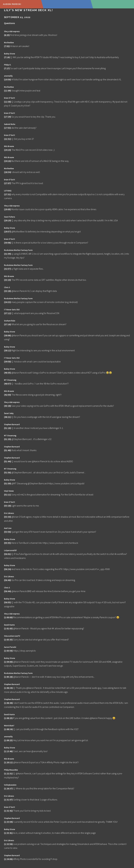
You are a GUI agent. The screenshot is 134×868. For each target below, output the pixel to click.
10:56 (7, 79)
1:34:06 (8, 859)
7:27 (7, 68)
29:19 (7, 220)
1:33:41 (8, 833)
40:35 (7, 373)
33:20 (7, 280)
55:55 (7, 543)
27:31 (7, 194)
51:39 (7, 439)
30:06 (7, 243)
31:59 (7, 254)
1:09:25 (8, 740)
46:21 (7, 417)
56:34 (7, 569)
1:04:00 (8, 662)
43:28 (7, 406)
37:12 (7, 313)
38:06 (7, 335)
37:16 (7, 324)
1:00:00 (8, 617)
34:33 (7, 302)
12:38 (7, 102)
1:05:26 (8, 677)
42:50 (7, 395)
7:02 (7, 46)
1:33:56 (8, 844)
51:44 (7, 461)
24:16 (7, 161)
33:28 (7, 291)
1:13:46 (8, 751)
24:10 (7, 150)
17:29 (7, 117)
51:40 (7, 450)
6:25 (7, 35)
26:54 (7, 172)
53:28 (7, 506)
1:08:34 (8, 729)
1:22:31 (8, 773)
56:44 (7, 591)
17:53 (7, 128)
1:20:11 (8, 762)
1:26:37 (8, 788)
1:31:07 (8, 800)
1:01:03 (8, 628)
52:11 (7, 494)
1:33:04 (8, 822)
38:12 (7, 350)
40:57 (7, 384)
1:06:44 (8, 703)
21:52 (7, 139)
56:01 (7, 554)
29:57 (7, 231)
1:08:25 (8, 718)
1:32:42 (8, 811)
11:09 (7, 91)
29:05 (7, 209)
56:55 (7, 602)
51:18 (7, 428)
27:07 (7, 183)
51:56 (7, 472)
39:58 (7, 361)
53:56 (7, 532)
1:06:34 (8, 688)
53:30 (7, 517)
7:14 (7, 57)
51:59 (7, 483)
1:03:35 (8, 640)
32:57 (7, 269)
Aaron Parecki (12, 4)
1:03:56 (8, 651)
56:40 (7, 580)
